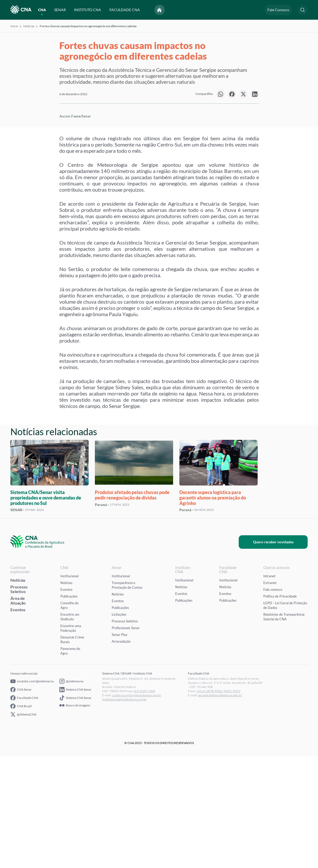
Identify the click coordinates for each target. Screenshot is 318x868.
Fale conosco (273, 702)
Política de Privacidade (280, 708)
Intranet (269, 688)
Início (14, 26)
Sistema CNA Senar (75, 802)
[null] (221, 94)
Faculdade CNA (24, 810)
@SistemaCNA (23, 827)
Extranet (270, 695)
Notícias (29, 26)
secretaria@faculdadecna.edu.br (220, 807)
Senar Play (120, 747)
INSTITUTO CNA (88, 10)
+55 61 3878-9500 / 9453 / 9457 (218, 803)
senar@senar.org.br (148, 807)
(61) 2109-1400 (144, 803)
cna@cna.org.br (123, 807)
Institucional (69, 688)
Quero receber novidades (279, 654)
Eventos (18, 722)
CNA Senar (21, 802)
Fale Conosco (278, 10)
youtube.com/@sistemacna (32, 793)
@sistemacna (71, 793)
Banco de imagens (75, 817)
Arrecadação (121, 753)
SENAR (60, 10)
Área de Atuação (18, 713)
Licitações (119, 726)
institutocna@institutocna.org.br (124, 811)
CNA (42, 10)
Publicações (69, 708)
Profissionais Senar (126, 740)
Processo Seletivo (19, 701)
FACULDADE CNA (125, 10)
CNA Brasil (21, 818)
